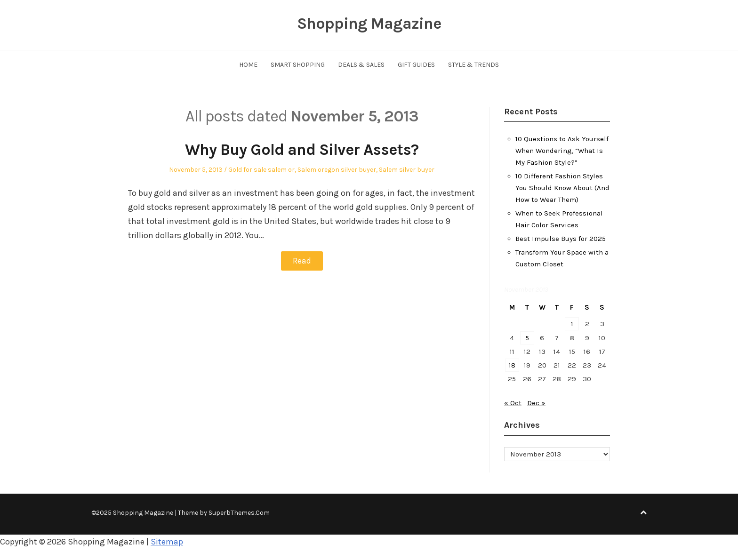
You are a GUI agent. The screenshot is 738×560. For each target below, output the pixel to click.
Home (248, 65)
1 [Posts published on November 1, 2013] (572, 324)
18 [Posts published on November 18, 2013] (512, 365)
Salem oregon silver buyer (337, 170)
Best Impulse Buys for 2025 (561, 239)
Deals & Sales (361, 65)
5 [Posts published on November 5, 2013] (527, 338)
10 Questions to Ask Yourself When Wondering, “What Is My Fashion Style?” (562, 151)
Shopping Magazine (369, 24)
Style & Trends (473, 65)
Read (302, 261)
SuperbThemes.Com (239, 513)
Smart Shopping (298, 65)
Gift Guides (416, 65)
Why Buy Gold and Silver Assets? (302, 150)
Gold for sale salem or (261, 170)
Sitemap (167, 542)
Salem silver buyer (407, 170)
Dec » (536, 403)
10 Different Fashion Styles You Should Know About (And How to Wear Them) (562, 188)
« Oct (513, 403)
